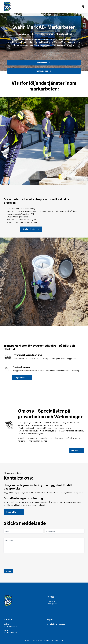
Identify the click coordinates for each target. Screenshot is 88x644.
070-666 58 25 (10, 626)
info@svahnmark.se (56, 624)
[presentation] (21, 562)
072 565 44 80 (10, 633)
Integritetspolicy (56, 640)
